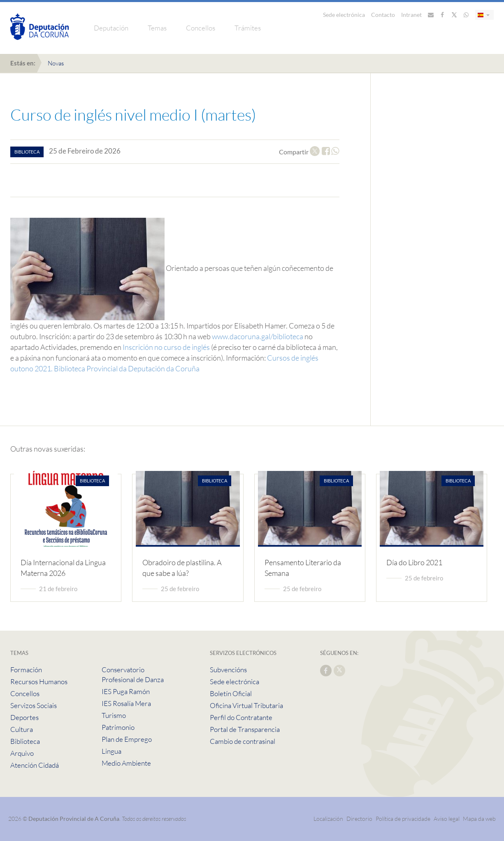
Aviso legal (447, 819)
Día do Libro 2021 (414, 562)
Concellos (201, 28)
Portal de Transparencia (245, 729)
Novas (56, 63)
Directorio (359, 819)
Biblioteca (25, 741)
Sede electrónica (344, 15)
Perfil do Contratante (241, 717)
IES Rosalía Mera (126, 703)
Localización (328, 819)
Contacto (383, 15)
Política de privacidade (404, 819)
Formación (26, 670)
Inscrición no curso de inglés (166, 347)
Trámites (248, 28)
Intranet (411, 15)
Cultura (22, 729)
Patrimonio (118, 727)
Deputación (111, 28)
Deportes (24, 717)
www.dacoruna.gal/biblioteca (258, 336)
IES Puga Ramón (126, 691)
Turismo (114, 715)
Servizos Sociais (34, 705)
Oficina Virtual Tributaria (246, 705)
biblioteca (27, 152)
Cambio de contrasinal (243, 741)
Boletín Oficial (231, 693)
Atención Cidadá (35, 765)
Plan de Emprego (127, 739)
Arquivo (22, 753)
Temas (157, 28)
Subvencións (228, 670)
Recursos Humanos (39, 681)
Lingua (111, 751)
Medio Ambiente (126, 763)
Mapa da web (479, 819)
